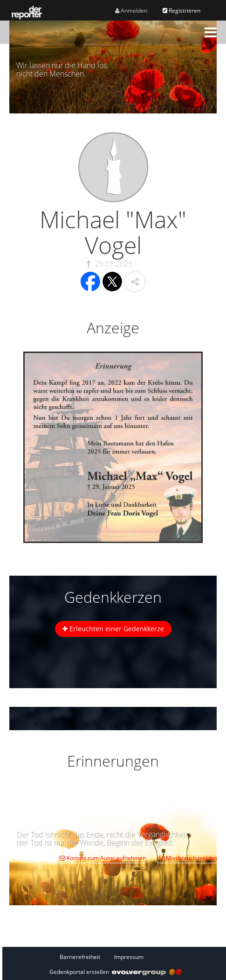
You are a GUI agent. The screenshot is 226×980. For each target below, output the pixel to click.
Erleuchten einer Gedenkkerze (113, 629)
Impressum (129, 957)
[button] (211, 32)
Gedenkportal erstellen (116, 972)
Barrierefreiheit (80, 957)
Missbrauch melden (188, 858)
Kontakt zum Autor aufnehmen (103, 858)
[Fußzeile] (116, 957)
